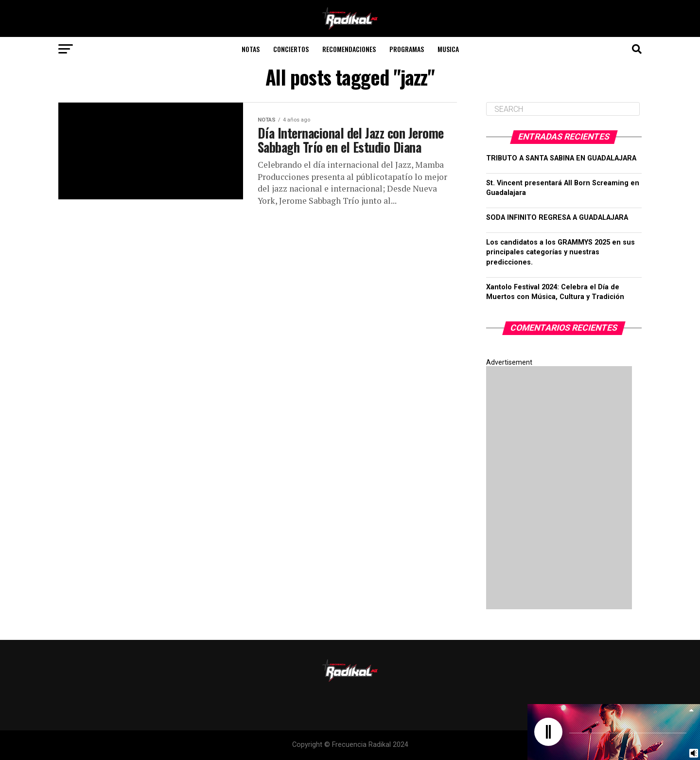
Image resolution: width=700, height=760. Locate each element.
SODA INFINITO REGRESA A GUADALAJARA (557, 218)
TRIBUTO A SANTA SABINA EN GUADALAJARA (561, 158)
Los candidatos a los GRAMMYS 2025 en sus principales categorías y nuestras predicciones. (560, 252)
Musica (448, 49)
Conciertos (291, 49)
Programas (407, 49)
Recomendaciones (349, 49)
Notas (251, 49)
